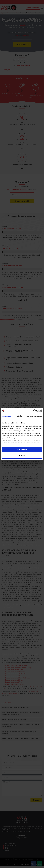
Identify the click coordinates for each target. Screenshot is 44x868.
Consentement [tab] (7, 416)
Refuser (22, 456)
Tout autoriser (22, 449)
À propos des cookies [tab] (34, 416)
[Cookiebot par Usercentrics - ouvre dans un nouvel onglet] (33, 411)
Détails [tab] (19, 416)
